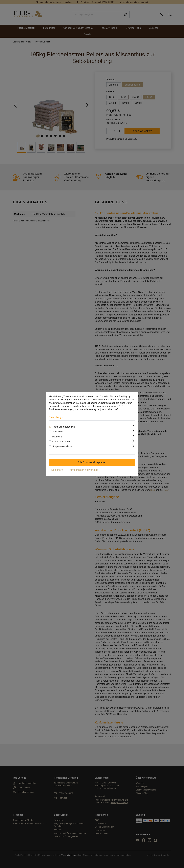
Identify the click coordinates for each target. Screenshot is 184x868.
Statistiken (58, 432)
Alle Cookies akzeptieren (92, 462)
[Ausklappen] (134, 426)
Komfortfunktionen (62, 442)
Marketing (57, 437)
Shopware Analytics (62, 447)
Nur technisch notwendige (83, 470)
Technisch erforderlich (64, 427)
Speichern (57, 470)
